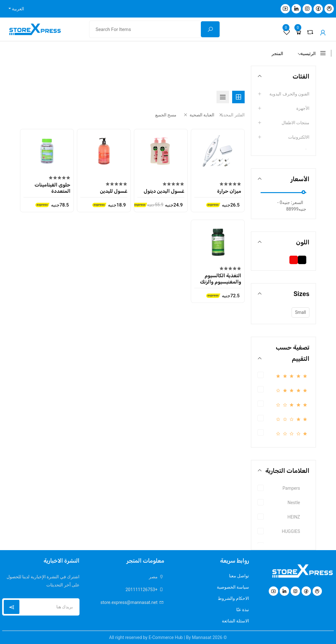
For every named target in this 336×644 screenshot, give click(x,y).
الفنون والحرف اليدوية (289, 94)
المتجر (277, 54)
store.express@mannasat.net (132, 602)
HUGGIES (291, 531)
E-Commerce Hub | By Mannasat (180, 637)
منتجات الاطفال (295, 123)
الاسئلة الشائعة (235, 621)
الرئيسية (308, 54)
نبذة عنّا (243, 610)
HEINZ (294, 517)
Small (300, 312)
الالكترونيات (299, 137)
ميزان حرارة (229, 190)
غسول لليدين (114, 190)
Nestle (294, 503)
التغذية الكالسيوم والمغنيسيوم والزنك (221, 278)
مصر (157, 577)
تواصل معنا (239, 576)
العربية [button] (18, 9)
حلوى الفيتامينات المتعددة (53, 187)
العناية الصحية (199, 115)
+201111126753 (145, 590)
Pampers (291, 488)
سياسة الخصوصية (233, 587)
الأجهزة (303, 108)
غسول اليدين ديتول (164, 190)
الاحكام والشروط (233, 598)
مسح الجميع (166, 115)
